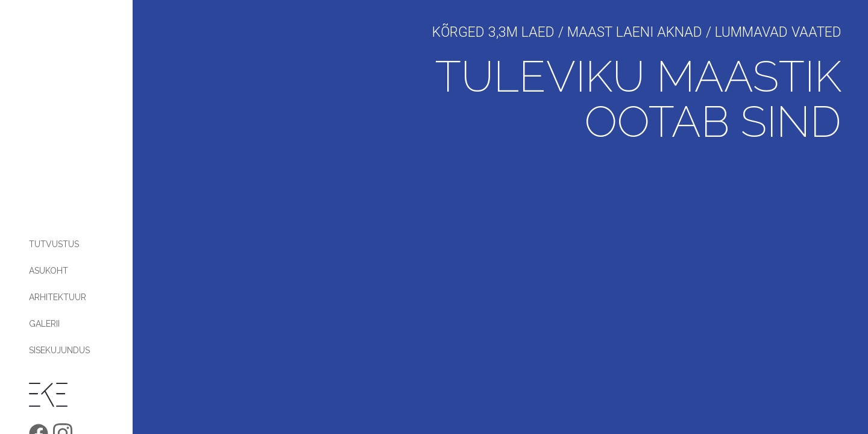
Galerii (44, 324)
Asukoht (49, 271)
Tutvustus (54, 244)
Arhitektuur (58, 297)
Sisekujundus (59, 350)
